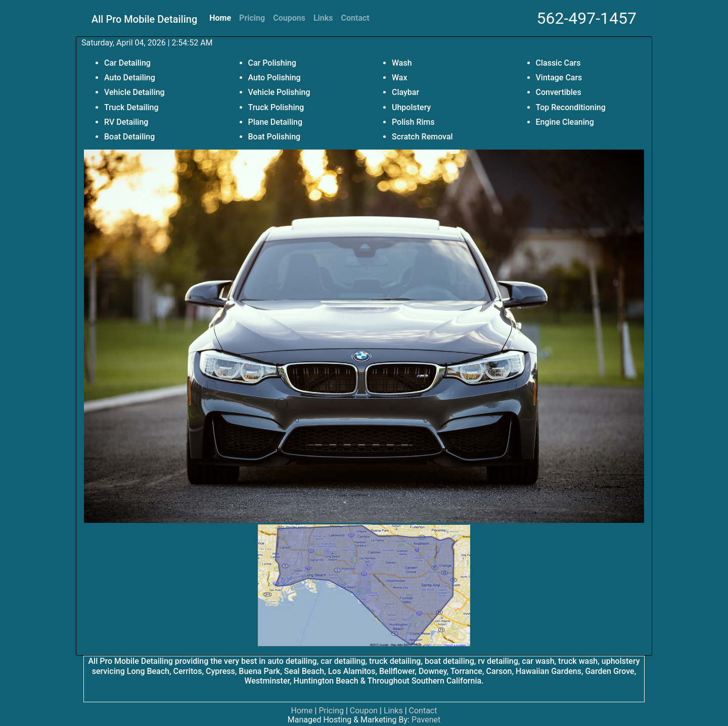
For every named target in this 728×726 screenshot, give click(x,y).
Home (220, 18)
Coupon (364, 711)
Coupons (289, 18)
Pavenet (426, 720)
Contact (355, 18)
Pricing (252, 18)
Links (323, 18)
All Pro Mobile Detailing (144, 19)
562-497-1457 (586, 18)
